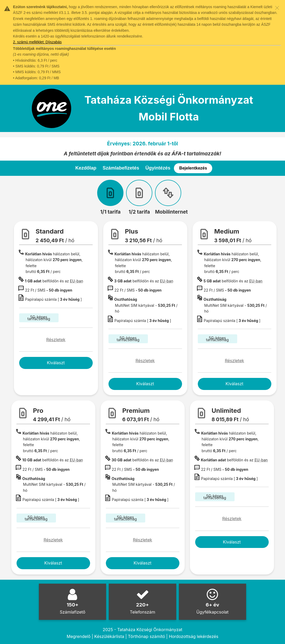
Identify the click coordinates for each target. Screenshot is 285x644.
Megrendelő (79, 636)
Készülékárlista (109, 636)
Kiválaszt (56, 363)
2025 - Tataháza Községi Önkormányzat (142, 630)
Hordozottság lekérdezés (194, 636)
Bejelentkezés (193, 168)
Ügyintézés (158, 168)
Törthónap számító (146, 636)
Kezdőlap (86, 168)
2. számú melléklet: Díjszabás (37, 42)
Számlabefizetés (121, 168)
